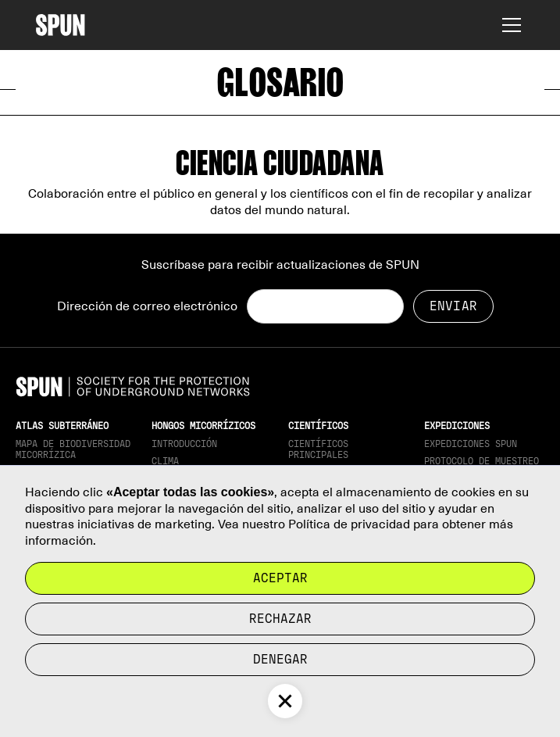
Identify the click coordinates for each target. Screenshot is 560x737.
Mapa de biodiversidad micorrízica (73, 449)
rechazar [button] (280, 619)
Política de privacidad (349, 524)
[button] (508, 25)
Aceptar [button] (280, 578)
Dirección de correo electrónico (147, 306)
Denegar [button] (280, 659)
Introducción (184, 444)
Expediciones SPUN (471, 444)
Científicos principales (318, 449)
